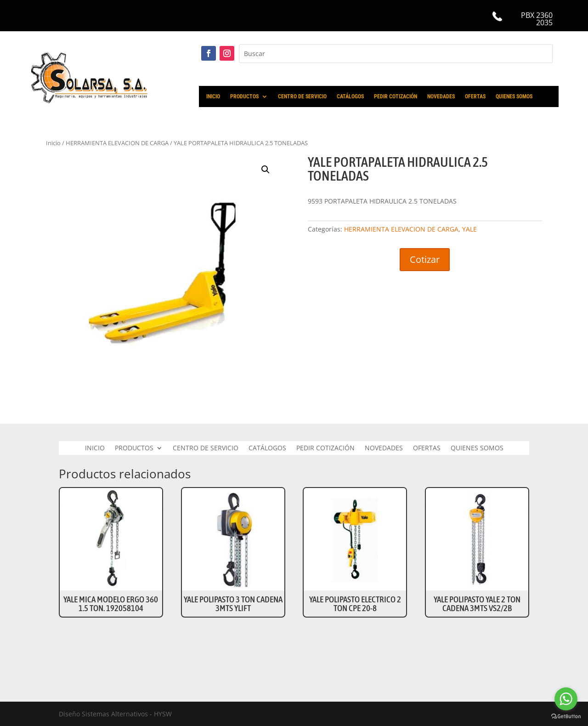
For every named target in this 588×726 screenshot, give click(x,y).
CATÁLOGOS (350, 96)
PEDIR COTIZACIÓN (396, 96)
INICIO (213, 96)
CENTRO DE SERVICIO (302, 96)
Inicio (53, 143)
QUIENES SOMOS (514, 96)
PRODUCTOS (244, 96)
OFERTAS (475, 96)
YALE (469, 229)
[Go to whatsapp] (566, 699)
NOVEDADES (441, 96)
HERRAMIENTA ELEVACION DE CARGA (117, 143)
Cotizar (425, 259)
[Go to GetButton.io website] (566, 717)
